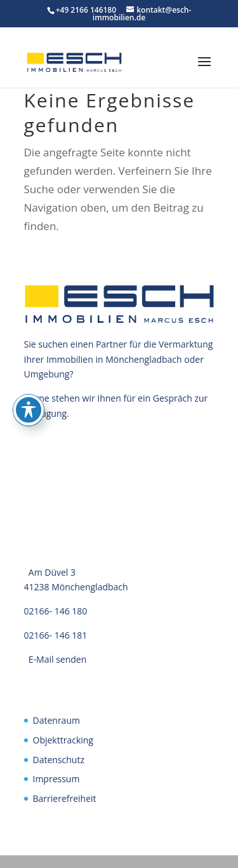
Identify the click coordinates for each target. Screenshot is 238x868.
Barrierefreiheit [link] (65, 798)
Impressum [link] (56, 779)
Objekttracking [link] (63, 740)
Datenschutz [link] (59, 760)
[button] (204, 70)
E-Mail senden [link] (58, 659)
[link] (74, 61)
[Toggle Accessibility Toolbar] (29, 410)
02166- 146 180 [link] (56, 611)
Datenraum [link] (56, 720)
